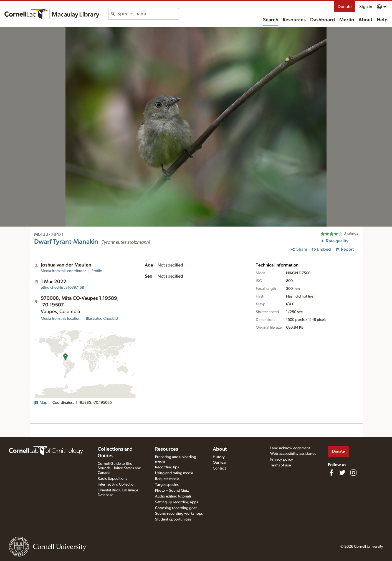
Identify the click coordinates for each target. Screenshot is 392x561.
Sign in (366, 7)
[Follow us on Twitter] (342, 473)
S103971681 (63, 288)
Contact (219, 468)
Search (271, 20)
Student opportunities (173, 519)
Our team (221, 463)
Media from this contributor (63, 271)
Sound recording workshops (179, 514)
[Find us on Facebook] (331, 473)
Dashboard (323, 20)
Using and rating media (174, 473)
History (219, 457)
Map (41, 403)
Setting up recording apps (177, 502)
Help (382, 20)
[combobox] (148, 14)
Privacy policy (282, 460)
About (365, 20)
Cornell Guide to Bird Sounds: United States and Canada (119, 468)
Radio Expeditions (112, 479)
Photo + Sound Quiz (172, 491)
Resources (294, 20)
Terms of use (280, 465)
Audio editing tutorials (173, 496)
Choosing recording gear (176, 508)
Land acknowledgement (290, 448)
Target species (167, 485)
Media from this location (61, 319)
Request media (167, 479)
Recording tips (167, 467)
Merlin (347, 20)
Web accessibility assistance (293, 454)
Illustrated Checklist (102, 319)
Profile (97, 271)
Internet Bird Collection (117, 484)
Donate (345, 7)
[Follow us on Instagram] (353, 473)
